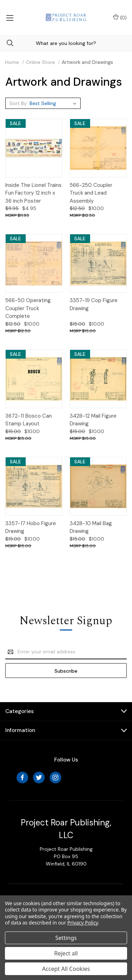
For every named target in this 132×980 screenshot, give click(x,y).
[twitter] (39, 778)
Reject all (66, 953)
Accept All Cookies (66, 969)
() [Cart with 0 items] (120, 17)
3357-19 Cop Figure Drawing (94, 304)
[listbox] (54, 103)
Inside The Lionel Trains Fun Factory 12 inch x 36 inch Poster (33, 193)
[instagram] (55, 778)
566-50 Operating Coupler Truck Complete (28, 308)
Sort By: (19, 103)
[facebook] (22, 778)
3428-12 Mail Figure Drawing (93, 420)
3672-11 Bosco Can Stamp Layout (29, 420)
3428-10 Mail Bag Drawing (91, 527)
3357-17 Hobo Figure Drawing (31, 527)
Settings (66, 938)
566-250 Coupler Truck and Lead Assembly (91, 193)
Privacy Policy (83, 923)
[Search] (7, 43)
